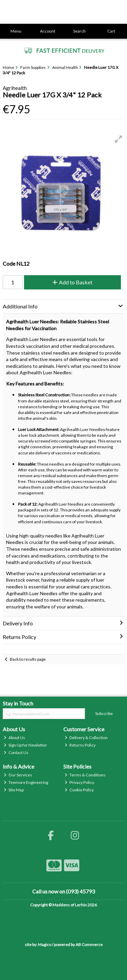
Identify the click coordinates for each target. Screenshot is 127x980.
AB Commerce (89, 945)
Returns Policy (80, 745)
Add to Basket (72, 282)
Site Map (14, 790)
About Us (14, 738)
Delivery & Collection (86, 738)
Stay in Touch (18, 703)
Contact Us (16, 752)
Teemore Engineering (26, 782)
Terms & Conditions (85, 775)
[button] (119, 139)
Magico (45, 945)
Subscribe (104, 713)
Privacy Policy (79, 782)
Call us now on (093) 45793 (63, 891)
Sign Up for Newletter (25, 745)
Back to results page (28, 659)
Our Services (18, 775)
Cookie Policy (79, 790)
